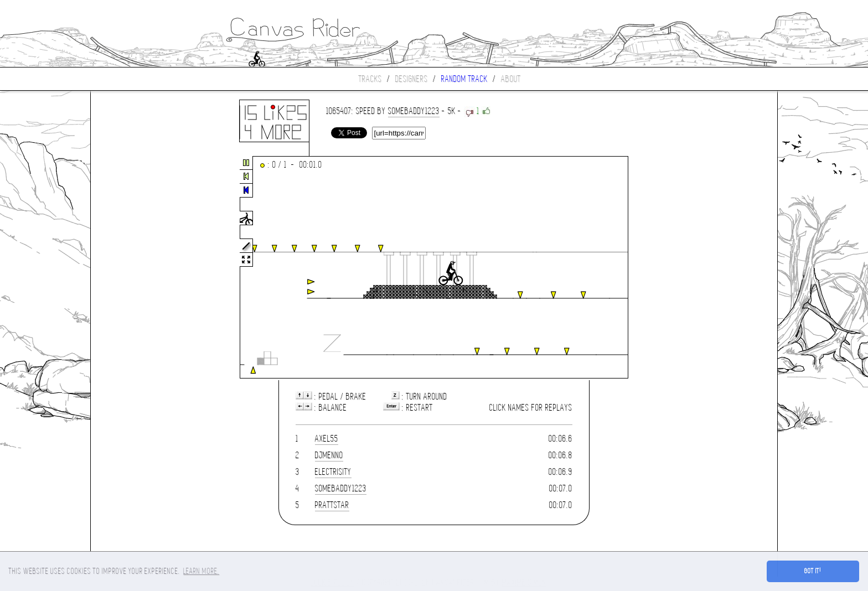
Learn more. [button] (201, 571)
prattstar (332, 505)
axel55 (327, 439)
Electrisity (333, 472)
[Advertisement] (137, 268)
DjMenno (329, 455)
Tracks (370, 79)
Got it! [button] (813, 571)
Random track (464, 79)
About (511, 79)
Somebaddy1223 (414, 111)
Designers (412, 79)
